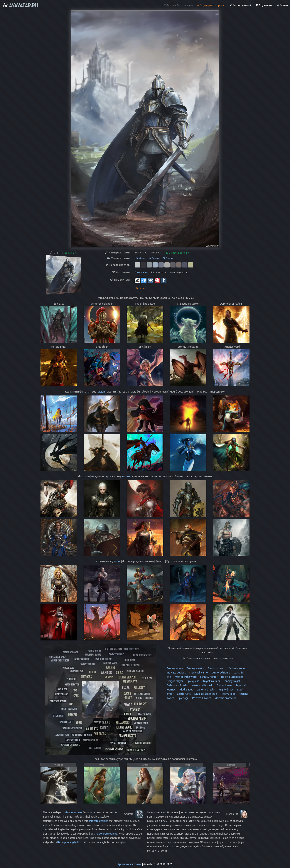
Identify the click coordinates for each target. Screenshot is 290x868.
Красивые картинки (129, 864)
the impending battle (69, 842)
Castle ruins (184, 694)
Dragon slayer (175, 681)
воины (126, 476)
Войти (282, 5)
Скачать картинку (177, 253)
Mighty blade (226, 690)
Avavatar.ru (141, 272)
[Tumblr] (164, 280)
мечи (117, 561)
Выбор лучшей (241, 5)
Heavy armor (227, 694)
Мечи (140, 258)
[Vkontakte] (151, 280)
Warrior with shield (202, 685)
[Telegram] (144, 280)
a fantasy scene (73, 812)
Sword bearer (225, 685)
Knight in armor (211, 681)
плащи (101, 392)
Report (141, 288)
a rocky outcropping (106, 834)
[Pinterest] (157, 280)
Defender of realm (177, 685)
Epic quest (192, 681)
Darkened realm (206, 690)
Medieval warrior (199, 673)
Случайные (264, 5)
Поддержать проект (211, 5)
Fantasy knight (232, 681)
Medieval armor (237, 668)
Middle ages (186, 690)
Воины (154, 258)
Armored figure (221, 673)
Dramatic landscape (205, 694)
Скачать (71, 253)
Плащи (168, 258)
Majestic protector (225, 698)
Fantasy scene (175, 668)
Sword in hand (216, 668)
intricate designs (99, 821)
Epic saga (183, 698)
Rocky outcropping (232, 677)
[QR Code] (137, 280)
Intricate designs (176, 673)
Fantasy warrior (195, 668)
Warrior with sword (185, 677)
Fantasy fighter (209, 677)
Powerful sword (201, 698)
